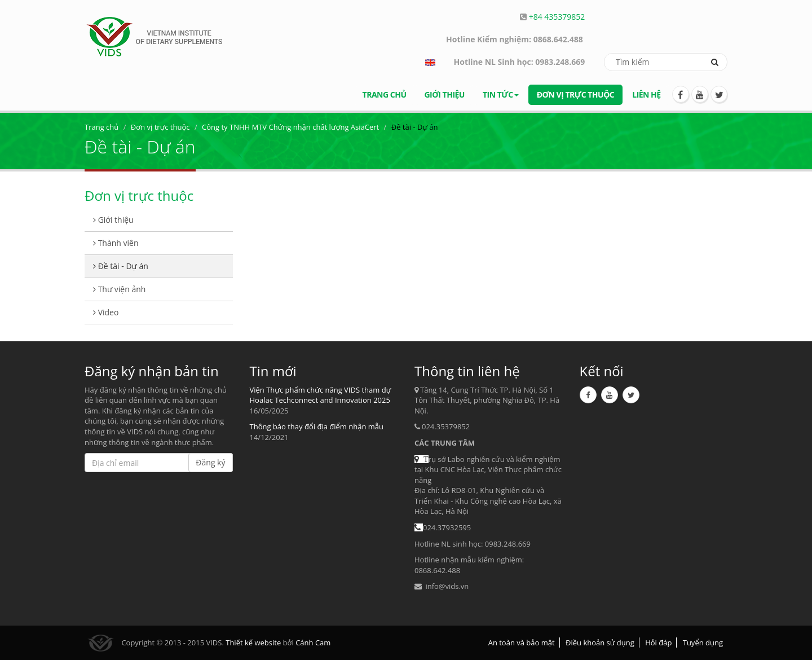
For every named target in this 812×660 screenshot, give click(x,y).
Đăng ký (210, 462)
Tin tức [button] (501, 94)
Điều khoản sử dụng (600, 643)
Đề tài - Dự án (121, 266)
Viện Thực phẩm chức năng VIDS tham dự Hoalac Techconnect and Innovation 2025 (321, 395)
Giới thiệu (444, 94)
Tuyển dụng (703, 643)
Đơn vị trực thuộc (576, 94)
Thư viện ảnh (119, 289)
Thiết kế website (253, 643)
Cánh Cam (313, 643)
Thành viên (116, 243)
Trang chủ (385, 94)
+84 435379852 (557, 17)
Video (106, 312)
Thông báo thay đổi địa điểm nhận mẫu (317, 426)
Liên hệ (646, 94)
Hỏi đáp (658, 643)
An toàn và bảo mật (522, 643)
